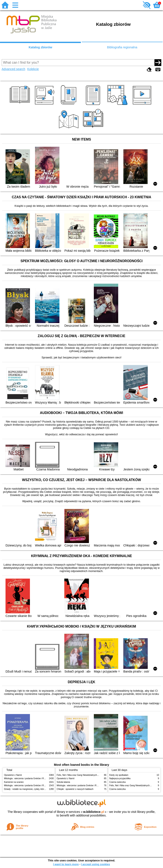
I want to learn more (66, 864)
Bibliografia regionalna (122, 47)
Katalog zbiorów (40, 47)
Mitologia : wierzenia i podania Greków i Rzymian (27, 778)
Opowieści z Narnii (13, 775)
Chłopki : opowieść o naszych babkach (75, 789)
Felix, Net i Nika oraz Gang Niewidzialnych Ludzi (80, 775)
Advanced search (13, 69)
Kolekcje (33, 69)
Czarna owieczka (117, 782)
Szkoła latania (63, 782)
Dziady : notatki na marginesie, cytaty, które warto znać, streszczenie (37, 789)
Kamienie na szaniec (14, 782)
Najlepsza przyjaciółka (120, 778)
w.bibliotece (94, 812)
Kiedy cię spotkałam (119, 775)
